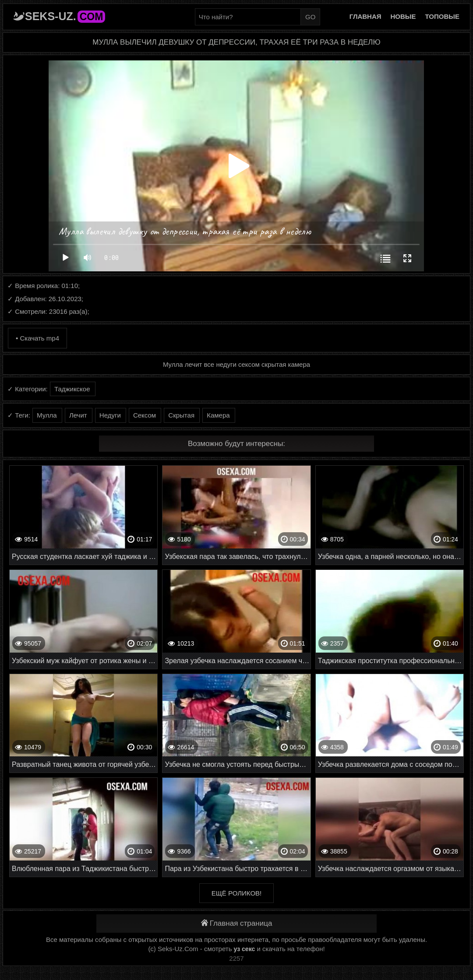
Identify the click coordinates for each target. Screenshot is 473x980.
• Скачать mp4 (37, 338)
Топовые (442, 16)
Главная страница (237, 923)
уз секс (245, 949)
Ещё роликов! (236, 893)
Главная (365, 16)
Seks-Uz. (65, 16)
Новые (403, 16)
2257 (236, 958)
